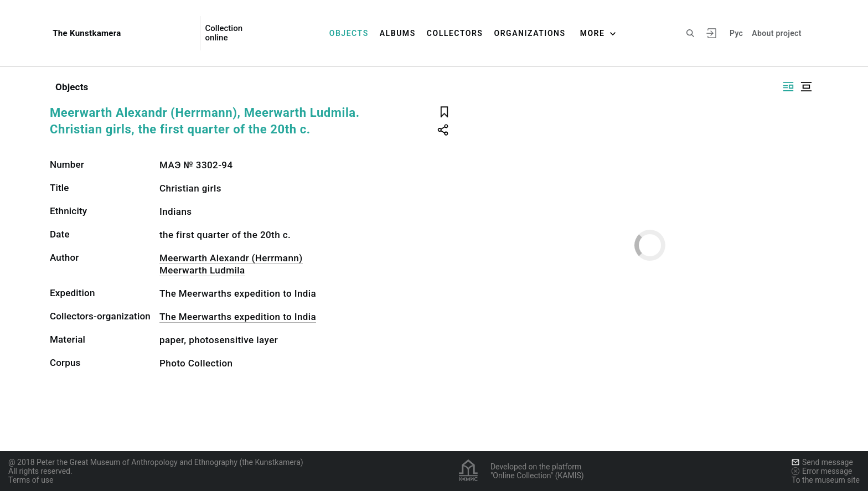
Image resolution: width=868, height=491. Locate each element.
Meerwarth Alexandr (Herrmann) (231, 258)
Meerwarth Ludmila (202, 270)
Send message (822, 462)
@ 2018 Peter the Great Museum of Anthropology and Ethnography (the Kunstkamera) (156, 462)
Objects (349, 33)
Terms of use (31, 480)
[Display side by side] (788, 87)
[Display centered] (806, 87)
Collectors (455, 33)
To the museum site (826, 480)
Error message (822, 471)
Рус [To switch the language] (736, 33)
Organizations (529, 33)
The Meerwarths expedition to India (238, 317)
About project (776, 33)
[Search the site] (690, 33)
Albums (398, 33)
